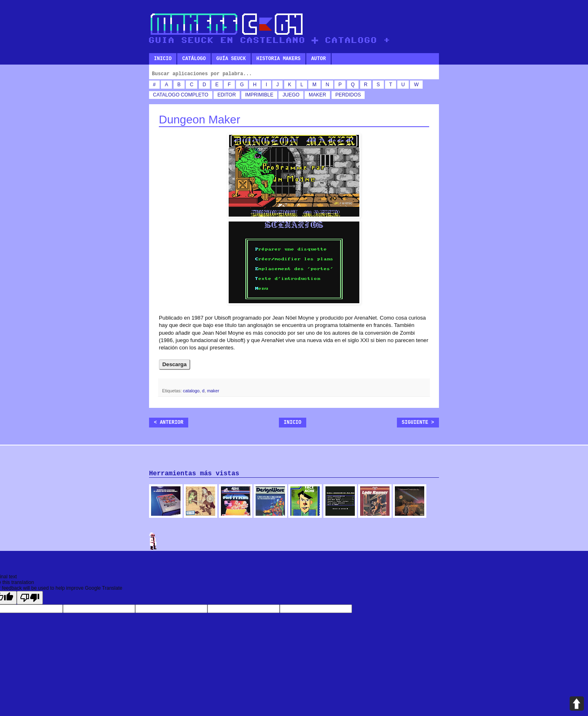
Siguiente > (418, 423)
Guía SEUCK (231, 59)
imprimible (259, 95)
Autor (318, 59)
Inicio (163, 59)
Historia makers (278, 59)
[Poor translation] (30, 598)
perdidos (348, 95)
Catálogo (194, 59)
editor (227, 95)
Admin (153, 541)
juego (291, 95)
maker (317, 95)
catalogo (166, 95)
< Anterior (169, 423)
